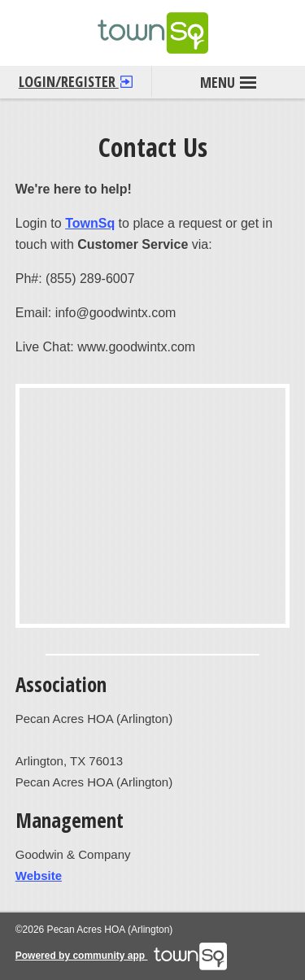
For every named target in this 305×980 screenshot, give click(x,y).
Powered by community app (122, 956)
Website (39, 875)
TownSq (90, 223)
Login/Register (76, 78)
